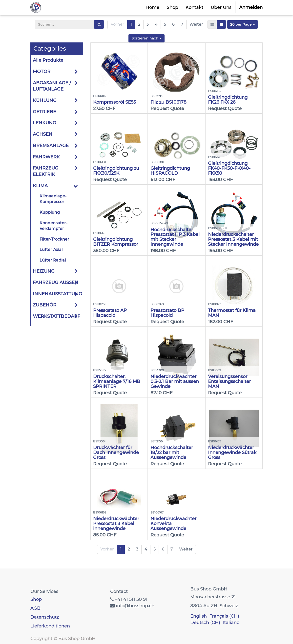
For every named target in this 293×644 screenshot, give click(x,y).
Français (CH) (224, 616)
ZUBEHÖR (45, 305)
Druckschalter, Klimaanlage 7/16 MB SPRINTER (117, 381)
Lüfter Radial (53, 260)
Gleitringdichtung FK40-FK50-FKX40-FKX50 (229, 168)
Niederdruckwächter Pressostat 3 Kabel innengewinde (116, 524)
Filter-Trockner (54, 239)
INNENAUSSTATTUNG (57, 294)
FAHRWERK (46, 157)
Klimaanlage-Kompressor (53, 199)
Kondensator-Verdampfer (53, 226)
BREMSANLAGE (51, 146)
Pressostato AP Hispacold (110, 313)
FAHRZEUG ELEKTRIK (46, 171)
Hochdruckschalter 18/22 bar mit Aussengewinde (172, 453)
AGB (35, 608)
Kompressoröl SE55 (115, 102)
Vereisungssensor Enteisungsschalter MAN (229, 381)
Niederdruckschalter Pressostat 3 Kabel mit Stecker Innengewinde (233, 239)
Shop (36, 599)
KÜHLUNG (45, 100)
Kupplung (50, 212)
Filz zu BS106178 (168, 102)
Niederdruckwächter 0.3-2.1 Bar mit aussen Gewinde (175, 381)
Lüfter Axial (51, 250)
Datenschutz (45, 617)
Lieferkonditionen (50, 626)
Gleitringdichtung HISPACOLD (170, 171)
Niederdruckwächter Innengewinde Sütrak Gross (232, 453)
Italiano (231, 623)
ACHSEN (43, 134)
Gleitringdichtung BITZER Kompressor (116, 242)
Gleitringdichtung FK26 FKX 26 (228, 100)
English (199, 616)
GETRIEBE (44, 112)
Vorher (117, 24)
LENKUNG (44, 123)
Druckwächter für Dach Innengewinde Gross (116, 453)
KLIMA (40, 186)
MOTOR (42, 72)
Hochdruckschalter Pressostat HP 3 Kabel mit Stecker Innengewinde (175, 237)
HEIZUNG (44, 271)
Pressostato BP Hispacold (167, 313)
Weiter (196, 24)
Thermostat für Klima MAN (232, 313)
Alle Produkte (48, 60)
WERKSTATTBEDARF (56, 316)
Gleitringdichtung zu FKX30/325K (116, 171)
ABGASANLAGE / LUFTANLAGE (52, 86)
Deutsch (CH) (205, 623)
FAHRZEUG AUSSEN (56, 283)
